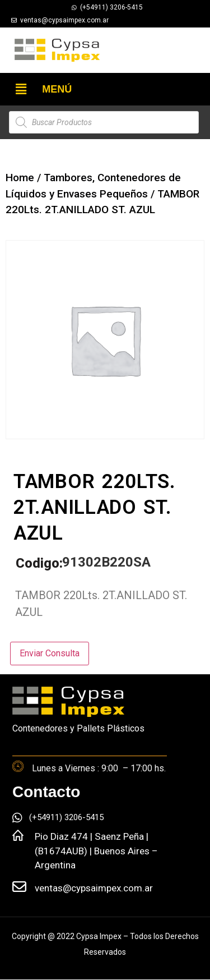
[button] (21, 89)
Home (20, 178)
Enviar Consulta (50, 653)
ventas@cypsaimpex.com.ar (94, 888)
